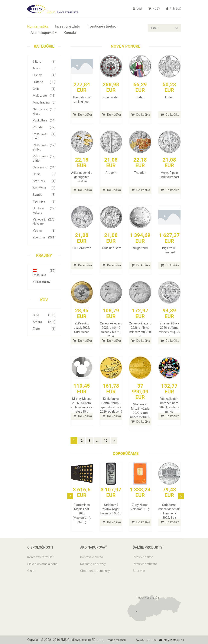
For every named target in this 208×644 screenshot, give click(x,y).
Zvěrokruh (44, 237)
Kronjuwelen (111, 97)
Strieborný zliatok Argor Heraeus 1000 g (111, 509)
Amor (44, 68)
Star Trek (44, 181)
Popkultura (44, 120)
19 (106, 441)
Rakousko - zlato (44, 158)
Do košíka (83, 115)
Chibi (44, 89)
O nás (31, 571)
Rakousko (44, 273)
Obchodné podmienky (95, 571)
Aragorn (111, 173)
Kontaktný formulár (40, 557)
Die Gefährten (82, 248)
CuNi (44, 315)
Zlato (44, 329)
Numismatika (38, 26)
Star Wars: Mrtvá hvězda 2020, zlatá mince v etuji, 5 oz (140, 413)
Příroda (44, 127)
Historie (44, 82)
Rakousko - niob (44, 136)
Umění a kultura (44, 210)
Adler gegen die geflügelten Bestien (82, 177)
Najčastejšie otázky (93, 564)
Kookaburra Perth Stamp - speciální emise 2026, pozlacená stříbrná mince (111, 407)
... (97, 441)
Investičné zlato (67, 26)
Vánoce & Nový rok (44, 221)
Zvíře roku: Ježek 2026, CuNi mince (82, 328)
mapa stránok (117, 640)
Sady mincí (44, 167)
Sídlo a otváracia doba (42, 564)
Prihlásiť (174, 9)
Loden (140, 97)
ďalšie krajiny (42, 282)
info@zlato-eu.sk (171, 640)
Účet (137, 9)
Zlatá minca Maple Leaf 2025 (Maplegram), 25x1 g (82, 513)
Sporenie (139, 571)
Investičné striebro (101, 26)
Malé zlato (44, 96)
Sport (44, 174)
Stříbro (44, 322)
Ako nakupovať (44, 33)
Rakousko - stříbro (44, 147)
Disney (44, 75)
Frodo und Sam (111, 248)
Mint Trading (44, 102)
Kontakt (70, 33)
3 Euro (44, 61)
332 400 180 (145, 640)
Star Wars (44, 188)
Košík (154, 9)
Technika (44, 202)
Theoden (140, 173)
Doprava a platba (92, 557)
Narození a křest (44, 111)
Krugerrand (140, 248)
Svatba (44, 195)
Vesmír (44, 231)
